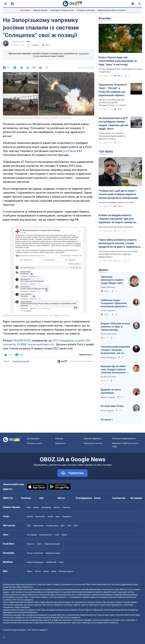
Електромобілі (46, 535)
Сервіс (64, 535)
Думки (103, 270)
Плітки (38, 571)
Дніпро (57, 507)
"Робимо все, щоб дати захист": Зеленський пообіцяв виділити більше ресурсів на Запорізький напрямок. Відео (118, 194)
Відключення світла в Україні (112, 10)
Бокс (58, 516)
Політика (26, 498)
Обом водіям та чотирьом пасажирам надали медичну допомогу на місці (112, 136)
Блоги (97, 498)
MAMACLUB (51, 562)
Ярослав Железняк (109, 334)
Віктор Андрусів (107, 411)
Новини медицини (35, 562)
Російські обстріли (86, 10)
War (28, 42)
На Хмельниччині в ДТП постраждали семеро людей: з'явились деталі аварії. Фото (113, 123)
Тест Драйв (32, 535)
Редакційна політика (21, 361)
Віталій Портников (108, 377)
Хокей (50, 516)
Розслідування (84, 498)
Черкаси (66, 507)
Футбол (30, 516)
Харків (36, 507)
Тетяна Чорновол (108, 311)
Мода (54, 571)
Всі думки (106, 420)
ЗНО (69, 526)
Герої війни (25, 10)
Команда (59, 438)
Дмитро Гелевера (108, 397)
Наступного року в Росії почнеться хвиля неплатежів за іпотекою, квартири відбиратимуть (118, 254)
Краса (46, 571)
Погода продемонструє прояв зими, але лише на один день (120, 70)
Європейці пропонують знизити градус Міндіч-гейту (112, 280)
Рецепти (31, 544)
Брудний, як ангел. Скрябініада (111, 391)
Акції (57, 535)
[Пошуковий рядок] (139, 4)
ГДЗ (29, 526)
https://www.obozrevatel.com (98, 584)
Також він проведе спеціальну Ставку (116, 202)
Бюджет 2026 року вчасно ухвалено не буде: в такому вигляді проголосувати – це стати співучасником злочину (115, 327)
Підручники (38, 526)
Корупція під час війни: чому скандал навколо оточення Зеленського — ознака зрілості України (114, 370)
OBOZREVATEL (22, 340)
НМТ (76, 526)
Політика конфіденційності (124, 438)
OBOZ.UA (123, 589)
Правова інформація (93, 438)
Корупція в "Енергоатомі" (62, 10)
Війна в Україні (40, 10)
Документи (60, 443)
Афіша (30, 571)
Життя (61, 498)
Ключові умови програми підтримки (116, 227)
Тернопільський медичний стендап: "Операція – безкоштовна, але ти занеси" (115, 350)
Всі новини (136, 498)
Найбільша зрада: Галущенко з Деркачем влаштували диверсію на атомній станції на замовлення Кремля (114, 303)
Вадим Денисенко (108, 287)
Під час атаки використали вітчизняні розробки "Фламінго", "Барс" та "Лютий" (112, 103)
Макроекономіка (53, 553)
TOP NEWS (106, 152)
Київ (29, 507)
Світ (42, 498)
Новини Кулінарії (52, 544)
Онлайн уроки (52, 526)
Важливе (105, 18)
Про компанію (33, 438)
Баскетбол (40, 516)
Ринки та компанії (35, 553)
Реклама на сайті (35, 443)
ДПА (63, 526)
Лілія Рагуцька (18, 42)
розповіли (70, 151)
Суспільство (119, 498)
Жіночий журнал (66, 571)
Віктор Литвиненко (109, 358)
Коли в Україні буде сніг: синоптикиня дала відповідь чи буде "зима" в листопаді (118, 61)
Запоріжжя (46, 507)
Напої (39, 544)
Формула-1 (67, 516)
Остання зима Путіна (112, 406)
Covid (61, 562)
